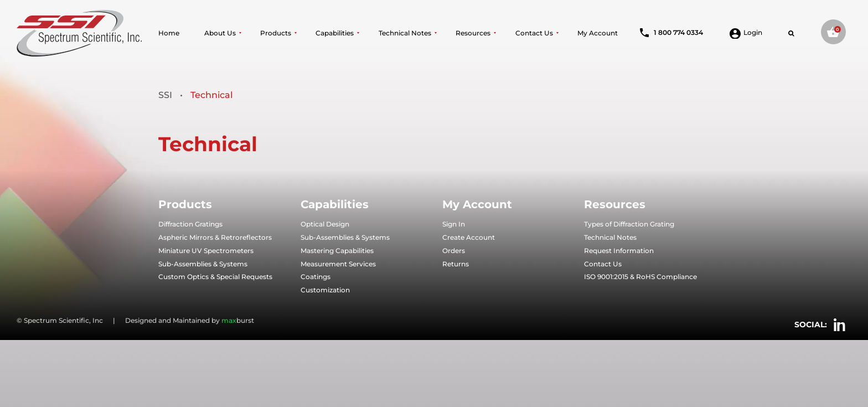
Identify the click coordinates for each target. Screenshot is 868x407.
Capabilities (335, 33)
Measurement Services (338, 264)
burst (238, 320)
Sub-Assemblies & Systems (203, 264)
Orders (454, 251)
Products (276, 33)
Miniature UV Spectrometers (206, 251)
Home (169, 33)
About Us (220, 33)
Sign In (454, 224)
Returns (456, 264)
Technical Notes (405, 33)
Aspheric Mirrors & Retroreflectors (215, 237)
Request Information (619, 251)
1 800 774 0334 (671, 33)
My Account (598, 33)
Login (746, 33)
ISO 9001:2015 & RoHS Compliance (640, 277)
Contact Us (534, 33)
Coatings (316, 277)
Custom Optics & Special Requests (215, 277)
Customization (325, 290)
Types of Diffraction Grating (629, 224)
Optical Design (325, 224)
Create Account (469, 237)
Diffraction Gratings (190, 224)
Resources (473, 33)
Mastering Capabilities (337, 251)
